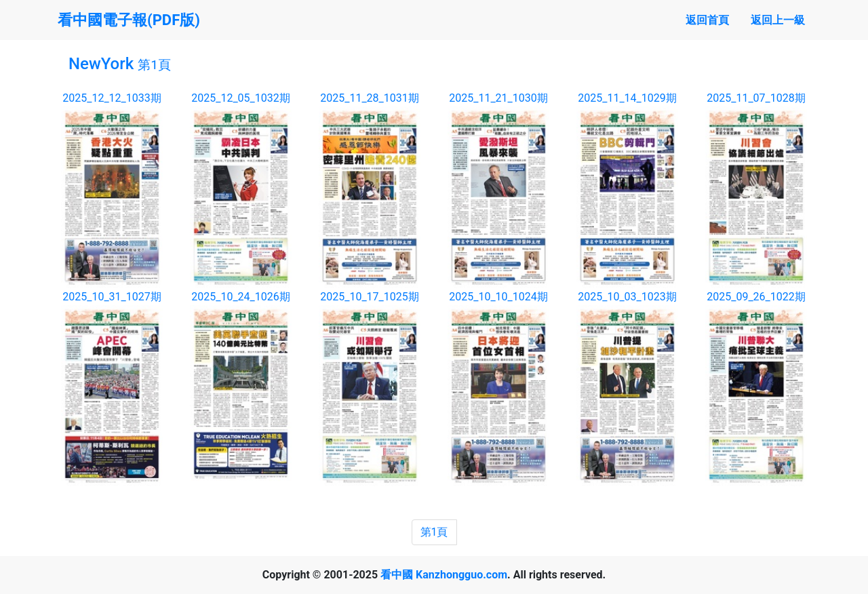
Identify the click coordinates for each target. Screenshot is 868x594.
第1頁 (434, 532)
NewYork (120, 64)
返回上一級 (778, 20)
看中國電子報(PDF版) (129, 20)
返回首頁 (707, 20)
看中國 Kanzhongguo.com (444, 575)
